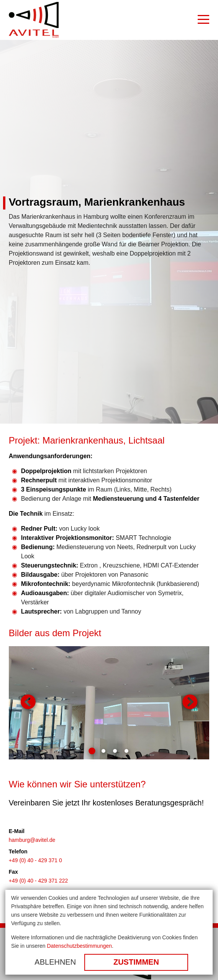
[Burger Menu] (203, 20)
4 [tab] (126, 751)
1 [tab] (92, 751)
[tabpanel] (109, 703)
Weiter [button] (190, 703)
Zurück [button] (28, 703)
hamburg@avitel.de (32, 840)
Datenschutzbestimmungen (79, 946)
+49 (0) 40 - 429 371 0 (35, 860)
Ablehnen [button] (55, 962)
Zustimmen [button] (136, 962)
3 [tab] (115, 751)
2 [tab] (103, 751)
